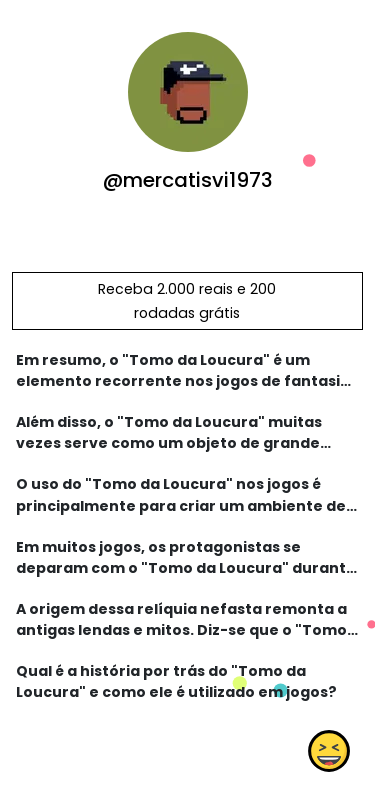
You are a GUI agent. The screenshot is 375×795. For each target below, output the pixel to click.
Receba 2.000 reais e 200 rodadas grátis (187, 301)
